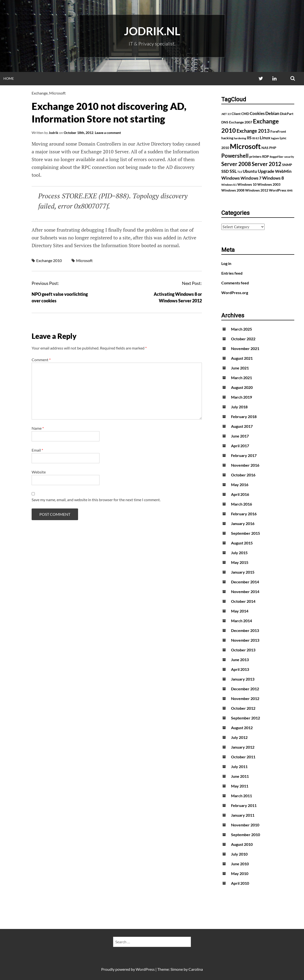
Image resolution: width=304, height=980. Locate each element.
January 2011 (243, 815)
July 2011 (239, 766)
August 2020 (242, 387)
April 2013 (240, 669)
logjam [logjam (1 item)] (275, 138)
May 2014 (240, 611)
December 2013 (245, 630)
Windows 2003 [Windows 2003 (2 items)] (269, 184)
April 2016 (240, 494)
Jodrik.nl (152, 31)
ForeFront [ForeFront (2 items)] (278, 131)
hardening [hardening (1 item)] (240, 138)
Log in (226, 263)
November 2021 (245, 348)
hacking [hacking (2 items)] (227, 138)
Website (39, 472)
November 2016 (245, 465)
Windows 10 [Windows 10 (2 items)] (247, 184)
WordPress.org (235, 293)
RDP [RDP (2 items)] (266, 156)
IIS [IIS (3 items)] (249, 138)
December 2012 (245, 689)
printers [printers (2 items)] (255, 156)
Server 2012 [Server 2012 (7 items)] (267, 164)
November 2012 (245, 698)
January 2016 (243, 523)
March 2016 (241, 504)
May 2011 (240, 786)
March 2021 (241, 378)
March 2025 (241, 329)
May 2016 (240, 485)
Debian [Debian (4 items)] (272, 113)
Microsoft (57, 93)
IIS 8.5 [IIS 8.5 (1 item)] (256, 138)
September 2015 (246, 533)
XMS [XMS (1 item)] (290, 190)
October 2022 (243, 339)
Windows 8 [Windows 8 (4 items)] (273, 178)
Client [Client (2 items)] (236, 114)
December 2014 (245, 582)
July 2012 (239, 737)
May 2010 (240, 873)
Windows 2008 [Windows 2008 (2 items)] (233, 190)
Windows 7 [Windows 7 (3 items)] (251, 178)
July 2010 (239, 854)
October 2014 (243, 601)
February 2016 (244, 514)
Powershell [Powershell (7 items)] (235, 156)
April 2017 (240, 446)
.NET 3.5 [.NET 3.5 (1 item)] (226, 114)
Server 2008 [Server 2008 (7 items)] (236, 164)
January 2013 (243, 679)
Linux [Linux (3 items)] (265, 138)
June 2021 (240, 368)
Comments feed (235, 283)
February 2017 (244, 455)
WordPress (145, 969)
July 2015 (239, 553)
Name (38, 428)
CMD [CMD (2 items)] (245, 114)
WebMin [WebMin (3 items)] (283, 171)
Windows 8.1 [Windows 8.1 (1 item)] (229, 185)
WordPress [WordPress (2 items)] (278, 190)
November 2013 (245, 640)
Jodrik (54, 133)
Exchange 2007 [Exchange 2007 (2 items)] (241, 122)
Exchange (40, 93)
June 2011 (240, 776)
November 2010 (245, 825)
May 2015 (240, 562)
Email (37, 450)
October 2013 (243, 650)
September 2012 (246, 718)
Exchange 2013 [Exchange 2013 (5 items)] (253, 131)
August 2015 (242, 543)
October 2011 (243, 757)
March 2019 (241, 397)
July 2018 (239, 407)
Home (9, 78)
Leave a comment (108, 133)
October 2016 (243, 475)
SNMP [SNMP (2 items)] (287, 165)
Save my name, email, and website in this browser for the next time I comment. (96, 500)
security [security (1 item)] (289, 157)
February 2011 (244, 805)
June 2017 (240, 436)
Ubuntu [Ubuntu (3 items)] (250, 171)
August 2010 (242, 844)
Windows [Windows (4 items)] (231, 178)
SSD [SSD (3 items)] (225, 171)
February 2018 (244, 416)
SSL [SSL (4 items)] (233, 171)
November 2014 (245, 591)
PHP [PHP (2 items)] (273, 148)
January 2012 (243, 747)
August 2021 (242, 358)
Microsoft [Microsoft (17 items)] (245, 146)
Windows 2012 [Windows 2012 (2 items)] (257, 190)
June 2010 (240, 864)
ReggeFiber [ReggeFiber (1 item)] (277, 157)
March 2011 (241, 796)
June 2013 (240, 660)
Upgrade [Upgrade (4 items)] (266, 171)
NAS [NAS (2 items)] (265, 148)
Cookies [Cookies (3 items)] (257, 114)
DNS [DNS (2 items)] (225, 122)
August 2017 (242, 426)
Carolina (196, 969)
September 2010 (246, 835)
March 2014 (241, 621)
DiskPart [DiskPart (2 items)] (287, 114)
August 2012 (242, 728)
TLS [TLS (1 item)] (240, 172)
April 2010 (240, 883)
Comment (41, 360)
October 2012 (243, 708)
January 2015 (243, 572)
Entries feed (232, 273)
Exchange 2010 (49, 260)
